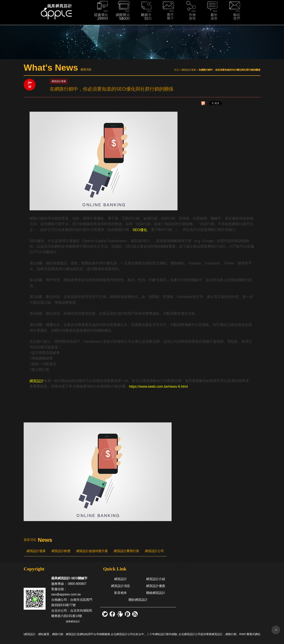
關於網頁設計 (138, 600)
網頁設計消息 (121, 586)
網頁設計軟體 (61, 551)
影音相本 (121, 593)
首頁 (177, 70)
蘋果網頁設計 (73, 622)
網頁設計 (121, 579)
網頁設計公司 (154, 551)
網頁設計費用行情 (126, 551)
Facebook (183, 568)
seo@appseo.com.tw (66, 594)
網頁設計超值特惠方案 (92, 551)
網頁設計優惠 (156, 586)
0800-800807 (77, 584)
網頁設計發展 (36, 551)
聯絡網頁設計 (156, 593)
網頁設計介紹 (156, 579)
